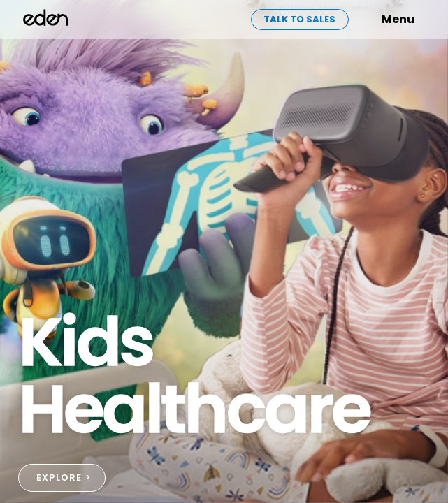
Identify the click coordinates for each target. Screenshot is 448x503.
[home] (46, 20)
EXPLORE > (64, 478)
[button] (376, 20)
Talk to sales (299, 19)
